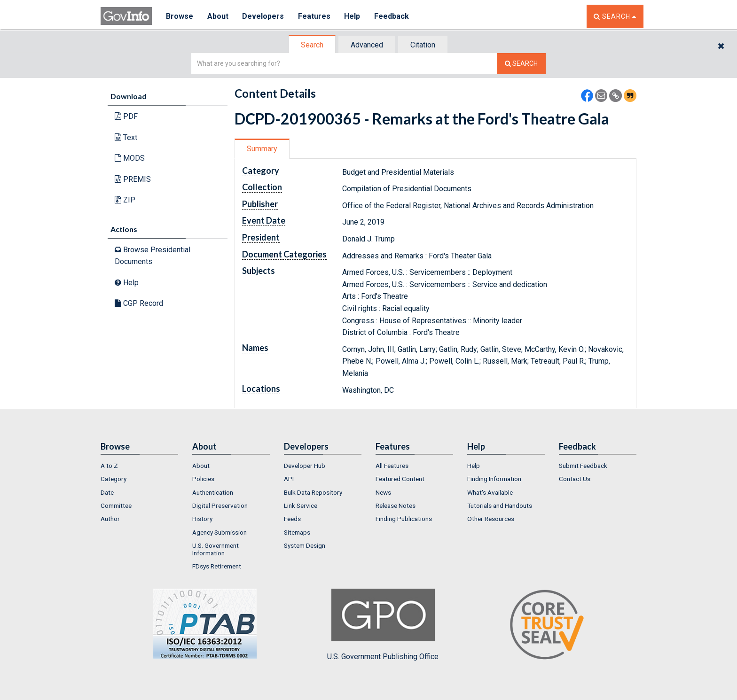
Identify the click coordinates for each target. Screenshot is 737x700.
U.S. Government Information (216, 549)
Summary (262, 149)
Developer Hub (305, 466)
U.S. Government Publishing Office (383, 625)
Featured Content (400, 479)
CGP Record (139, 303)
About (218, 16)
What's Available (490, 492)
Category (114, 479)
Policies (203, 479)
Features (315, 16)
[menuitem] (139, 466)
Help (353, 16)
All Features (392, 466)
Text (126, 137)
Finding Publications (404, 519)
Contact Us (575, 479)
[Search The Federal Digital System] (521, 64)
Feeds (292, 519)
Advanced (367, 45)
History (202, 519)
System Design (305, 545)
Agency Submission (220, 532)
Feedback (392, 16)
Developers (263, 16)
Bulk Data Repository (313, 492)
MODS (130, 158)
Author (110, 519)
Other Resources (491, 519)
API (289, 479)
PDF (126, 116)
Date (107, 492)
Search (312, 45)
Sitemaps (297, 532)
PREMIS (133, 179)
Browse (180, 16)
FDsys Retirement (217, 566)
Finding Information (494, 479)
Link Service (301, 506)
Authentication (213, 492)
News (383, 492)
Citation (423, 45)
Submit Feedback (583, 466)
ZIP (125, 200)
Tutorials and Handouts (500, 506)
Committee (116, 506)
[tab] (313, 45)
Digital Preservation (220, 506)
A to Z (109, 466)
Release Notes (396, 506)
